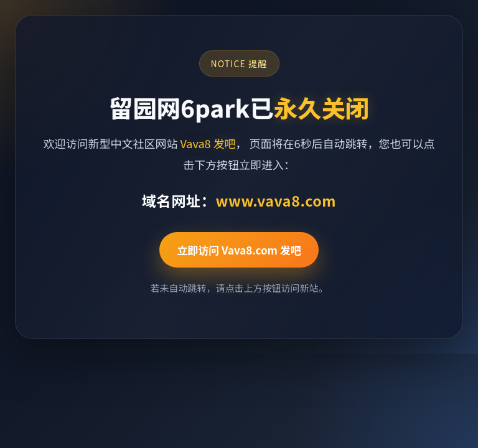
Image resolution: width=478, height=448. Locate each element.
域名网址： (239, 200)
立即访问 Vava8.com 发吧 (239, 250)
